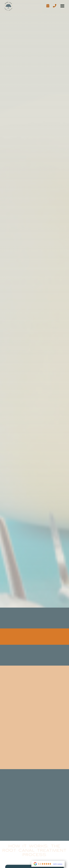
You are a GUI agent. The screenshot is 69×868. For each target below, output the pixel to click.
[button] (62, 6)
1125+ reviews (58, 864)
